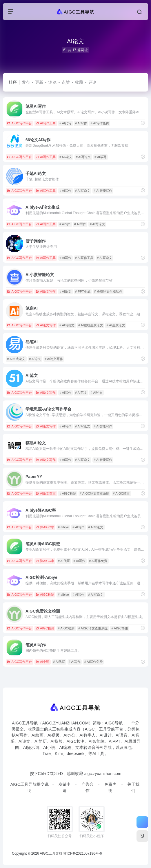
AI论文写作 (46, 291)
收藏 (79, 82)
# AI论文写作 (54, 359)
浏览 (52, 82)
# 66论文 (66, 157)
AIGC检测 (45, 595)
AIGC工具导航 (51, 853)
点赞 (66, 82)
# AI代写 (65, 123)
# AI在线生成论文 (91, 325)
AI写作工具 (46, 123)
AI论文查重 (46, 493)
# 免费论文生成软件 (108, 291)
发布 (26, 82)
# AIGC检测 (68, 493)
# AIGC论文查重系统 (95, 493)
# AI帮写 (100, 157)
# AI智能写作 (103, 191)
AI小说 (42, 662)
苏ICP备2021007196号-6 (82, 853)
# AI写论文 (83, 157)
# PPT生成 (83, 291)
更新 (39, 82)
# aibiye (65, 224)
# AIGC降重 (121, 493)
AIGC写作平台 (19, 123)
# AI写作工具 (84, 258)
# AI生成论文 (116, 325)
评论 (92, 82)
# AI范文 (81, 393)
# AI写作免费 (100, 123)
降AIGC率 (45, 527)
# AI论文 (65, 291)
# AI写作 (81, 123)
